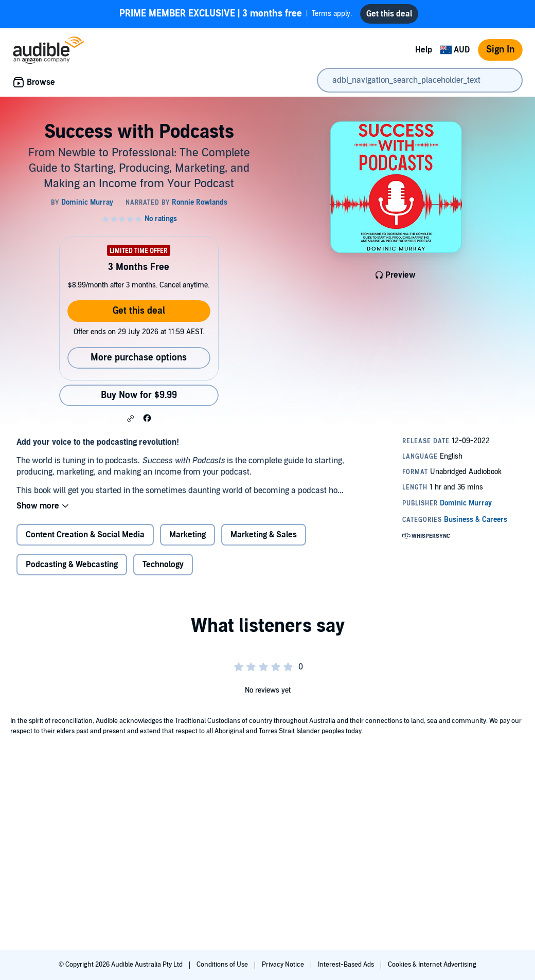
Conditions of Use (223, 965)
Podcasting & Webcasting (72, 565)
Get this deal (139, 311)
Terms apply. (236, 14)
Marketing (188, 535)
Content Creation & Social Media (85, 535)
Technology (163, 565)
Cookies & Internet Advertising (432, 965)
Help (424, 50)
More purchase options (139, 358)
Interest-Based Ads (347, 965)
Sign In (500, 50)
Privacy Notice (284, 965)
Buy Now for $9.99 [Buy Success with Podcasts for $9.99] (139, 395)
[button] (131, 419)
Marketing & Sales (264, 535)
